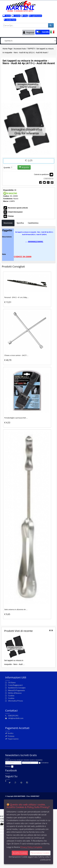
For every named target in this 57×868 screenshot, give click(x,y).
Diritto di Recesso (15, 693)
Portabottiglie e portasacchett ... (16, 418)
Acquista (24, 167)
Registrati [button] (28, 32)
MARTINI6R (21, 796)
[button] (42, 32)
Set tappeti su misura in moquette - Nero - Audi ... (14, 662)
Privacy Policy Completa (31, 847)
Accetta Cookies (20, 853)
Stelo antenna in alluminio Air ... (16, 610)
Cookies (11, 696)
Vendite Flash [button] (10, 20)
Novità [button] (7, 16)
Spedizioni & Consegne (17, 688)
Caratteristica (33, 223)
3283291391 (13, 716)
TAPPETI (31, 49)
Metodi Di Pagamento (16, 690)
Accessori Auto (20, 49)
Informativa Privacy (16, 701)
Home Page (7, 49)
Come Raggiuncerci (15, 685)
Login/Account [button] (35, 16)
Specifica (20, 223)
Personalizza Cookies (40, 853)
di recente (18, 631)
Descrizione (8, 223)
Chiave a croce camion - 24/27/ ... (16, 355)
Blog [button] (24, 16)
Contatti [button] (16, 16)
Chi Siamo (12, 683)
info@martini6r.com (16, 718)
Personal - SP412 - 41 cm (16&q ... (16, 297)
